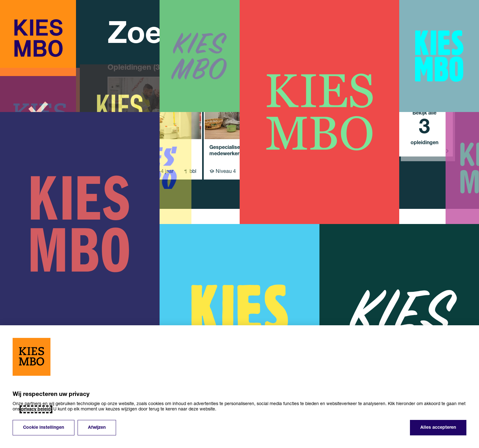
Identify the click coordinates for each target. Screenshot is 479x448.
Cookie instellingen (44, 428)
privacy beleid (36, 409)
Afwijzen (97, 428)
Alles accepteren (438, 428)
